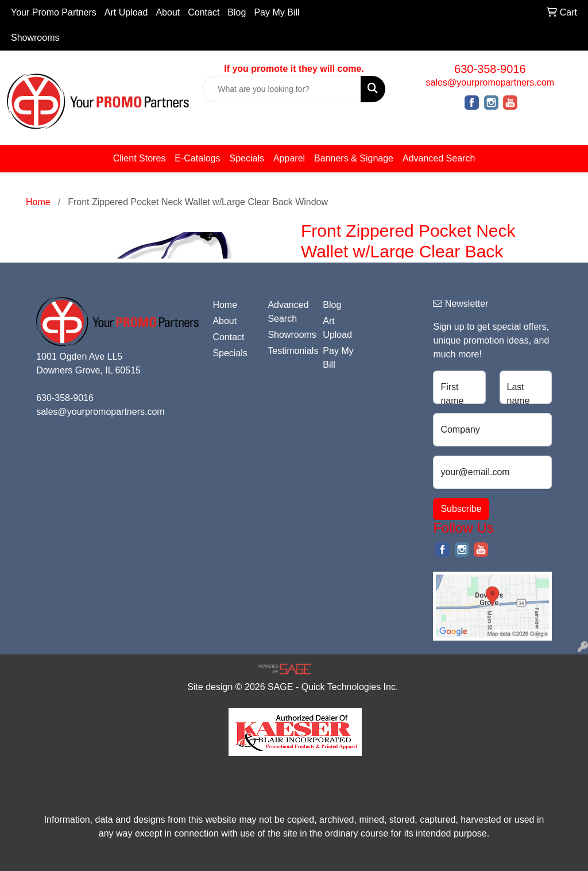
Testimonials (288, 351)
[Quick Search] (282, 89)
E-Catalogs (197, 158)
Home (225, 305)
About (168, 12)
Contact (204, 12)
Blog (237, 12)
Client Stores (140, 158)
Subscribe (461, 509)
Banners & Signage (354, 158)
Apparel (289, 158)
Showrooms (35, 38)
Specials (246, 158)
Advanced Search (439, 158)
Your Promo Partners (54, 12)
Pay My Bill (276, 12)
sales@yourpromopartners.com (490, 82)
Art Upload (126, 12)
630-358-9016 (490, 69)
